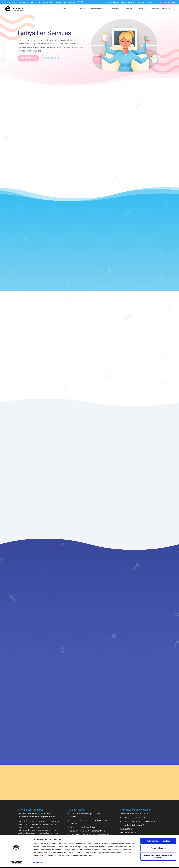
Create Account (29, 58)
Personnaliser (158, 849)
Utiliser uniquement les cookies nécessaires (158, 857)
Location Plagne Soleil (129, 833)
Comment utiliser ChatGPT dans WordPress (88, 831)
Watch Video (50, 58)
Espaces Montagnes (128, 829)
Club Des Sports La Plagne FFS (132, 817)
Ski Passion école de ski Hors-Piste (134, 813)
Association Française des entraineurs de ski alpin (140, 821)
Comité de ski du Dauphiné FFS (133, 825)
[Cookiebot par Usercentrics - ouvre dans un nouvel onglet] (16, 863)
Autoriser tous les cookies (158, 841)
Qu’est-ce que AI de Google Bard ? (84, 827)
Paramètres (38, 863)
